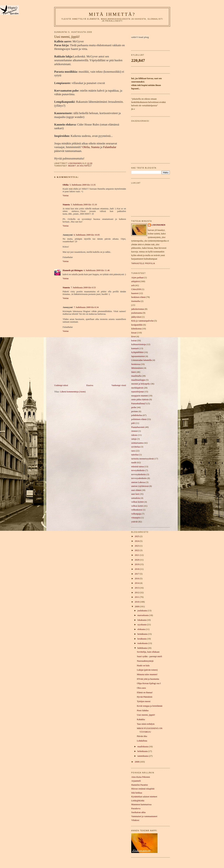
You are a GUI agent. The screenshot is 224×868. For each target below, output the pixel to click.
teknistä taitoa (138, 467)
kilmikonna (136, 329)
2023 (137, 546)
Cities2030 (136, 289)
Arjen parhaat (137, 278)
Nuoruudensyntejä (145, 661)
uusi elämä (136, 490)
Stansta (95, 147)
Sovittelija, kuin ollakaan (148, 652)
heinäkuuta (143, 634)
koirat (134, 341)
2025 (137, 536)
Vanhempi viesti (119, 385)
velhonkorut (137, 510)
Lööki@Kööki (138, 801)
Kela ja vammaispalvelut (142, 321)
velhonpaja (136, 514)
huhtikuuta (142, 648)
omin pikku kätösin (140, 400)
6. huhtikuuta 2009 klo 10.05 (87, 235)
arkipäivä (135, 281)
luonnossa (136, 364)
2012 (137, 593)
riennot (134, 431)
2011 (137, 597)
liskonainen (158, 225)
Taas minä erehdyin (146, 724)
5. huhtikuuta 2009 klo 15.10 (84, 205)
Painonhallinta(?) (139, 404)
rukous (134, 435)
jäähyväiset (136, 317)
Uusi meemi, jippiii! (146, 715)
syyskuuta (142, 625)
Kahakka (141, 719)
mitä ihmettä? (112, 14)
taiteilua (135, 455)
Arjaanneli (136, 781)
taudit (134, 463)
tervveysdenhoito (139, 478)
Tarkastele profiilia (143, 263)
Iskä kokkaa (137, 793)
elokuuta (142, 629)
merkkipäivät (137, 388)
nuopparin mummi (140, 396)
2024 (137, 541)
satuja (134, 439)
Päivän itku (142, 736)
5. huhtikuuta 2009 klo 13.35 (83, 185)
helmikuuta (143, 751)
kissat (134, 333)
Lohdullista (142, 741)
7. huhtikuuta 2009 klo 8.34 (86, 307)
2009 (137, 607)
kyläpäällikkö (137, 352)
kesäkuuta (142, 639)
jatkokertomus (138, 309)
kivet (134, 337)
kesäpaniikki (137, 325)
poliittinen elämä (139, 419)
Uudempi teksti (61, 385)
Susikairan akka (138, 812)
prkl (133, 423)
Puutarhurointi (138, 427)
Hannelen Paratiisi (140, 785)
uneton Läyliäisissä (140, 486)
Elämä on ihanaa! (145, 692)
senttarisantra (137, 443)
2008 (137, 762)
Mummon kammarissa (141, 804)
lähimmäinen (137, 368)
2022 (137, 550)
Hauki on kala (143, 666)
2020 (137, 560)
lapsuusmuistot (138, 356)
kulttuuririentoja (139, 344)
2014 (137, 583)
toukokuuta (143, 643)
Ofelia (86, 147)
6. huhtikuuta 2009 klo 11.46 (97, 270)
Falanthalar (110, 147)
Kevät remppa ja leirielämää (150, 706)
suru (133, 451)
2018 (137, 569)
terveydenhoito (138, 470)
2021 (137, 555)
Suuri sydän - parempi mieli (149, 656)
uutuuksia (136, 498)
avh (133, 285)
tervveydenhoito (139, 474)
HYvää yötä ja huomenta (148, 679)
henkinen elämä (138, 297)
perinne (135, 411)
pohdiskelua (137, 415)
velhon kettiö (137, 506)
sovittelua (136, 447)
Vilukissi (135, 820)
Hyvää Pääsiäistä (145, 697)
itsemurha (136, 301)
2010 (137, 602)
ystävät (134, 522)
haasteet (135, 293)
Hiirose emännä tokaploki (143, 789)
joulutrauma (137, 313)
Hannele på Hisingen (73, 270)
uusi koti (135, 494)
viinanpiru (136, 518)
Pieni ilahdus (143, 710)
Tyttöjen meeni (144, 701)
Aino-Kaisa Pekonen (141, 777)
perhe (134, 407)
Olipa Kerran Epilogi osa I (149, 683)
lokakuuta (142, 620)
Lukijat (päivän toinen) (147, 670)
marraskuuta (143, 615)
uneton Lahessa (138, 482)
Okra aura (141, 688)
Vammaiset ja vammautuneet (144, 816)
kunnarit (135, 348)
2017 (137, 574)
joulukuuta (142, 611)
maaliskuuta (143, 747)
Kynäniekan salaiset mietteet (144, 797)
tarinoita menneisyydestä (142, 459)
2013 (137, 588)
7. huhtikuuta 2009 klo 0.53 (83, 288)
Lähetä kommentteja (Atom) (73, 392)
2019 (137, 564)
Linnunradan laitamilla (141, 360)
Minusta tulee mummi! (147, 674)
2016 (137, 579)
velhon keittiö (137, 502)
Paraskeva (136, 808)
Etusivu (90, 385)
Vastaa (66, 195)
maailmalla (136, 376)
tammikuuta (143, 756)
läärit (134, 372)
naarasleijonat (137, 392)
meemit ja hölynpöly (80, 166)
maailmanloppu (138, 380)
